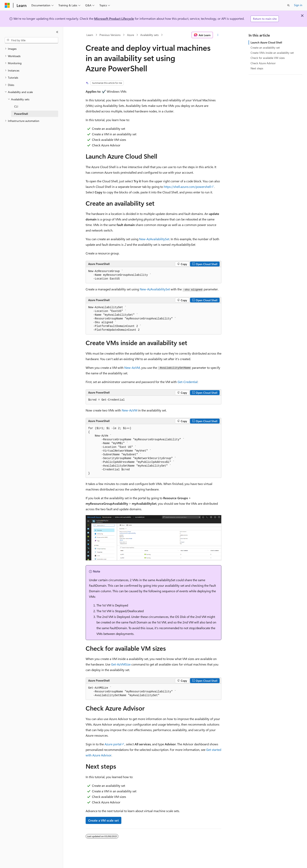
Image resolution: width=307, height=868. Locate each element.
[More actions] (218, 35)
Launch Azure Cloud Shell (266, 42)
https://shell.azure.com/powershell (187, 187)
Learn (90, 35)
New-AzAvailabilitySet (154, 239)
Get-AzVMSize (121, 664)
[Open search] (288, 5)
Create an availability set (265, 48)
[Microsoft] (7, 5)
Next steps (257, 68)
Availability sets (149, 35)
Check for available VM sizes (268, 58)
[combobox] (31, 40)
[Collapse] (57, 32)
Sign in (298, 5)
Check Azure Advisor (263, 63)
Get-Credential (188, 382)
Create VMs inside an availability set (272, 53)
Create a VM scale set (103, 820)
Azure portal (113, 744)
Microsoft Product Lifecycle (114, 18)
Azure (131, 35)
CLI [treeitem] (16, 106)
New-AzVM (132, 368)
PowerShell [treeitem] (21, 114)
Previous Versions (110, 35)
